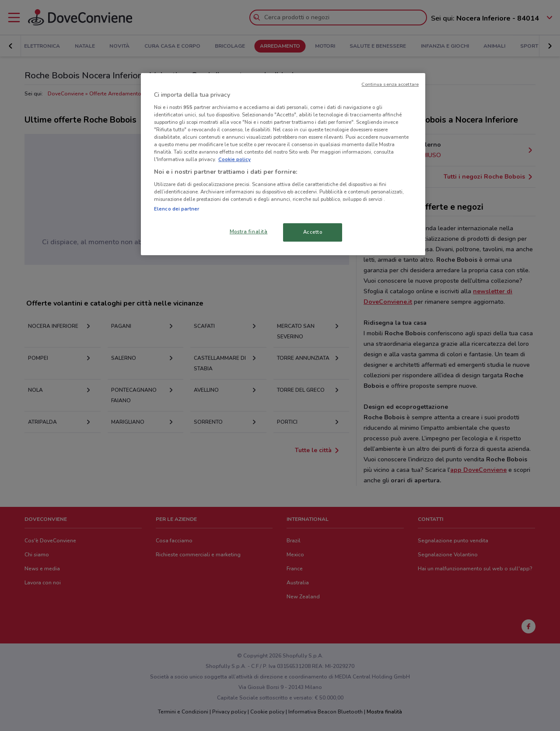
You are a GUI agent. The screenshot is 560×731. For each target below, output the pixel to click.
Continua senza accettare (390, 84)
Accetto (313, 232)
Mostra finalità (249, 232)
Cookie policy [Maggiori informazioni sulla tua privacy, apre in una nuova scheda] (234, 159)
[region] (283, 164)
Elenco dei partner (177, 209)
